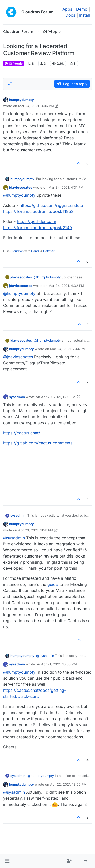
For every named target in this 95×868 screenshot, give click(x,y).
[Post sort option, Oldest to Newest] (10, 84)
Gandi (35, 251)
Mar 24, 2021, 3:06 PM (36, 106)
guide (53, 584)
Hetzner (49, 251)
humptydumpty (22, 100)
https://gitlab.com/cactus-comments (38, 443)
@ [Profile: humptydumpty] (19, 195)
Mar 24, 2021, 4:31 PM (66, 187)
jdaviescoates (21, 187)
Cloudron (17, 251)
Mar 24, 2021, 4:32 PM (66, 286)
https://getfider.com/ (37, 221)
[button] (7, 861)
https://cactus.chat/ (22, 433)
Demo (82, 9)
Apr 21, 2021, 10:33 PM (59, 664)
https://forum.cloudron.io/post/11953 (38, 211)
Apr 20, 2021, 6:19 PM (58, 397)
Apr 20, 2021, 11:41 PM (36, 530)
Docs (70, 15)
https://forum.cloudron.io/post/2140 (37, 228)
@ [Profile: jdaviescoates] (18, 357)
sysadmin (17, 397)
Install (84, 15)
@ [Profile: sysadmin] (14, 538)
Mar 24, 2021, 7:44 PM (68, 349)
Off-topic (13, 64)
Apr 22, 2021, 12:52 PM (68, 784)
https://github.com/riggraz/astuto (51, 205)
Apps (67, 9)
